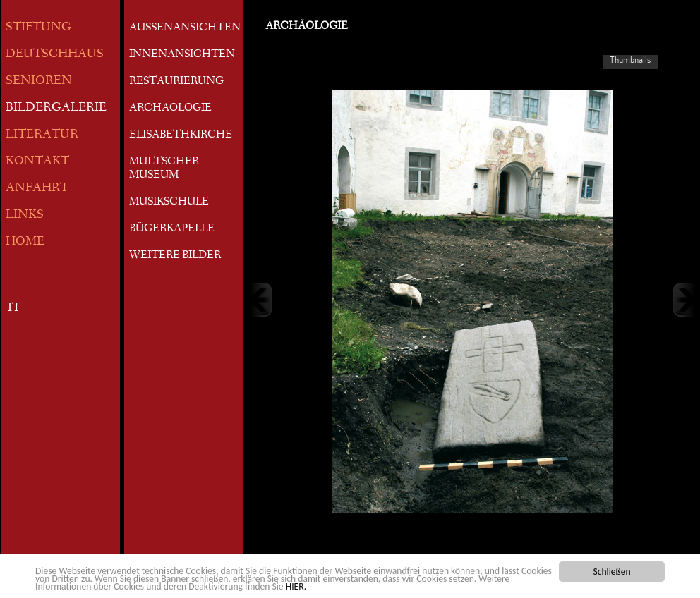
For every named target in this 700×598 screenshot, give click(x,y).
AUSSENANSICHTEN (185, 28)
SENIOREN (39, 81)
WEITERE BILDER (175, 256)
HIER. (296, 587)
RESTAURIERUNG (176, 82)
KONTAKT (37, 162)
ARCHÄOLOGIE (170, 109)
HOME (25, 242)
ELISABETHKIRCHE (181, 135)
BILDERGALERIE (56, 108)
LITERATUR (42, 135)
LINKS (25, 215)
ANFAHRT (37, 189)
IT (14, 309)
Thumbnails (630, 60)
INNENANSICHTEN (182, 55)
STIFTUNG (38, 28)
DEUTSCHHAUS (55, 55)
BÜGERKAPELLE (172, 229)
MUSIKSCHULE (169, 202)
